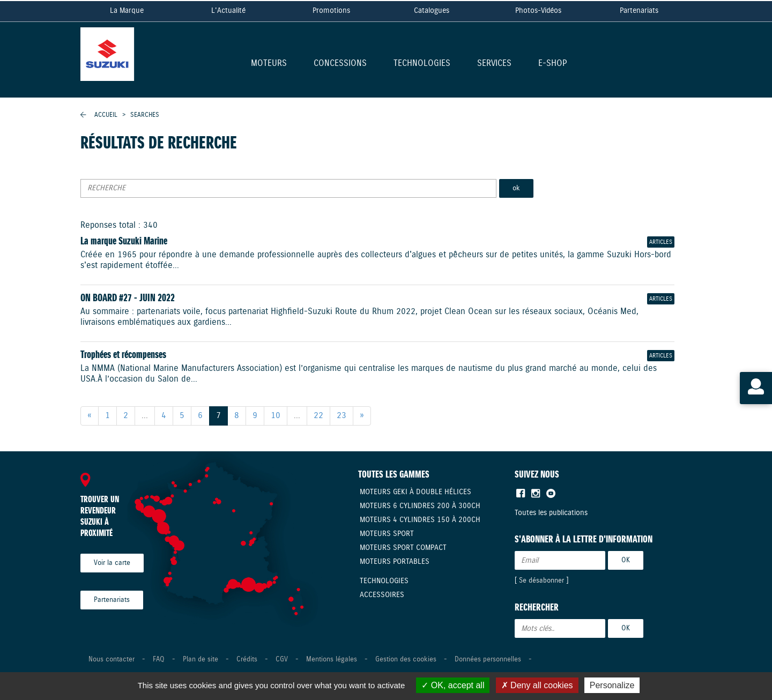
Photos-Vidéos (538, 11)
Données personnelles (488, 660)
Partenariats (639, 11)
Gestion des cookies (406, 660)
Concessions (340, 64)
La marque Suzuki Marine (124, 241)
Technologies (422, 64)
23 (342, 416)
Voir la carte (112, 563)
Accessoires (382, 595)
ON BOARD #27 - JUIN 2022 (128, 298)
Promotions (331, 11)
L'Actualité (228, 11)
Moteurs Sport (387, 534)
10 (276, 416)
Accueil (106, 115)
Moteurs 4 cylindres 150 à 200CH (420, 520)
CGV (282, 660)
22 (318, 416)
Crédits (247, 660)
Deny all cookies (537, 685)
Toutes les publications (551, 513)
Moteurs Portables (395, 562)
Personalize (612, 685)
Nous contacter (112, 660)
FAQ (159, 660)
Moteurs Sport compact (403, 548)
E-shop (552, 64)
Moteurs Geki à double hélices (415, 492)
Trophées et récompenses (123, 355)
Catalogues (432, 11)
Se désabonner (541, 581)
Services (494, 64)
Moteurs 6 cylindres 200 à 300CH (420, 506)
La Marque (127, 11)
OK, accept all (453, 685)
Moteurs (269, 64)
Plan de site (201, 660)
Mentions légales (332, 660)
